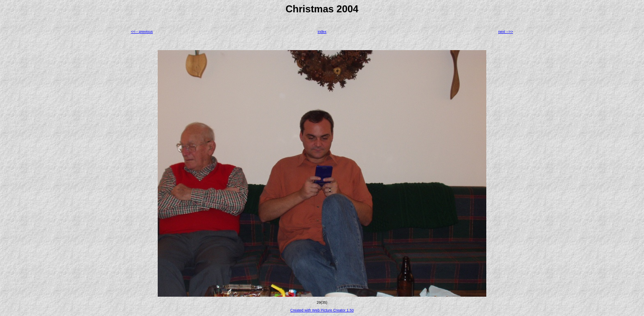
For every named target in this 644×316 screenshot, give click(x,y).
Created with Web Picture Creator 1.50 (322, 310)
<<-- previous (142, 32)
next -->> (506, 32)
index (322, 32)
